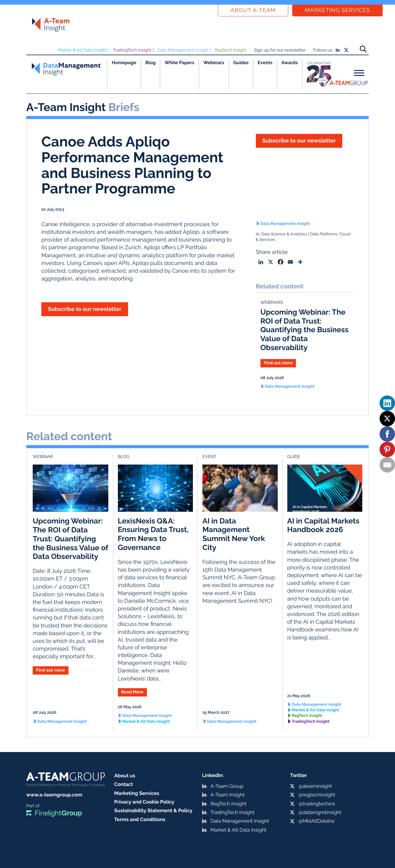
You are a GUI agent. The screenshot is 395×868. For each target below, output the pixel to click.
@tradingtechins (317, 804)
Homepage (124, 63)
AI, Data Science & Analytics (281, 234)
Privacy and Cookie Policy (144, 802)
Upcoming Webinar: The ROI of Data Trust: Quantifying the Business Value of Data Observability (305, 330)
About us (125, 776)
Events (265, 63)
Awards (290, 63)
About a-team (253, 10)
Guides (241, 63)
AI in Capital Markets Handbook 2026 (323, 525)
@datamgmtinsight (320, 812)
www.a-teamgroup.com (54, 795)
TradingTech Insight (132, 50)
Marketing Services (337, 10)
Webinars (214, 63)
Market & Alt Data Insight (82, 50)
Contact (124, 784)
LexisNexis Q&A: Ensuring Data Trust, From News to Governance (153, 534)
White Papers (179, 63)
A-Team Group (227, 786)
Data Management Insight (183, 50)
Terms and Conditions (140, 819)
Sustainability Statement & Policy (153, 810)
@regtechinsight (317, 795)
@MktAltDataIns (316, 821)
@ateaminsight (315, 786)
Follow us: (323, 50)
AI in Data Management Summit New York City (234, 534)
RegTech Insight (231, 50)
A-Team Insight (227, 795)
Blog (151, 63)
